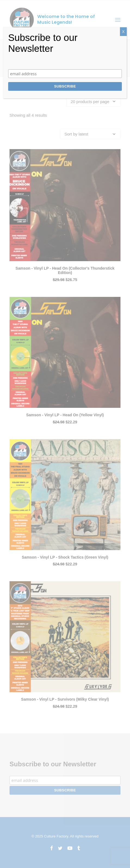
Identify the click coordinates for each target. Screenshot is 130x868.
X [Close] (123, 32)
